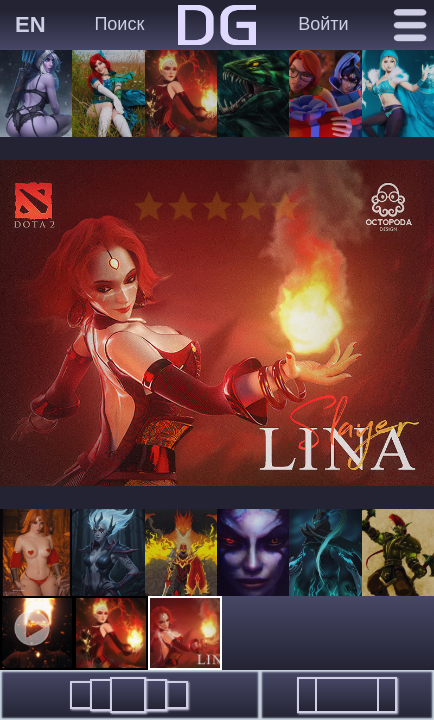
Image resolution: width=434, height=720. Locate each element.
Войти (323, 24)
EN (30, 24)
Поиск (119, 24)
